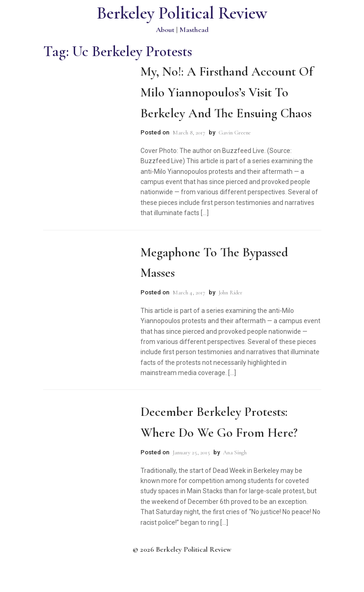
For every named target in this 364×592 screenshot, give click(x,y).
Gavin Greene (235, 133)
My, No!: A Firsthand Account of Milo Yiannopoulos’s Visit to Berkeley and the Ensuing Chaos (227, 92)
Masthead (194, 30)
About (165, 30)
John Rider (230, 293)
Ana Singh (235, 452)
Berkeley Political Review (182, 13)
